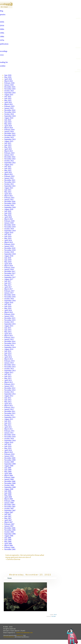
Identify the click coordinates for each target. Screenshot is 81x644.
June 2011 (8, 423)
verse (2, 55)
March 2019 (9, 242)
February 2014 (9, 361)
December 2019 (10, 225)
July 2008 (8, 491)
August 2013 (9, 373)
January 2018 (9, 270)
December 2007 (10, 505)
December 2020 (10, 202)
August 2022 (9, 165)
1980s (2, 37)
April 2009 (8, 474)
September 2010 (10, 441)
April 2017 (8, 287)
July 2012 (8, 398)
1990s (2, 33)
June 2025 (8, 99)
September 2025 (10, 93)
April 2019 (8, 240)
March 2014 (9, 359)
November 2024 (10, 112)
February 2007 (9, 524)
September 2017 (10, 277)
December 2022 (10, 157)
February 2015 (9, 338)
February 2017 (9, 291)
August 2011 (9, 419)
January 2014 (9, 363)
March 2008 (9, 499)
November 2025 (10, 89)
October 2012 (9, 392)
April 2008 (8, 497)
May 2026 (8, 77)
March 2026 (9, 81)
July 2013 (8, 374)
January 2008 (9, 503)
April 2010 (8, 450)
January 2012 (9, 409)
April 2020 (8, 217)
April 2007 (8, 520)
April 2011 (8, 427)
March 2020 (9, 219)
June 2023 (8, 145)
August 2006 (9, 536)
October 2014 (9, 345)
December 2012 (10, 388)
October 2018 (9, 252)
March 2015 (9, 336)
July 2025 (8, 97)
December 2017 (10, 271)
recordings (4, 51)
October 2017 (9, 275)
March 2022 (9, 174)
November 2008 (10, 483)
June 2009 (8, 470)
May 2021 (8, 192)
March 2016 (9, 312)
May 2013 (8, 378)
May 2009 (8, 472)
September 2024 (10, 116)
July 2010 (8, 444)
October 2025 (9, 91)
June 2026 (8, 75)
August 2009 (9, 466)
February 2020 (9, 221)
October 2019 (9, 229)
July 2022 (8, 167)
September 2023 (10, 139)
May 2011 (8, 425)
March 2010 (9, 452)
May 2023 (8, 147)
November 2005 (10, 549)
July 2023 (8, 143)
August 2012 (9, 396)
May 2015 (8, 332)
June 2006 (8, 540)
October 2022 (9, 161)
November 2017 (10, 273)
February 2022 (9, 176)
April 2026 (8, 79)
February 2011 (9, 431)
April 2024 (8, 126)
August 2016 (9, 303)
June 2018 (8, 260)
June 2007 (8, 516)
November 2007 (10, 507)
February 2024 (9, 130)
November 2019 (10, 227)
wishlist (3, 66)
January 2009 (9, 479)
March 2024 (9, 128)
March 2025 (9, 104)
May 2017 (8, 285)
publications (4, 44)
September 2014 (10, 347)
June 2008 (8, 493)
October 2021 (9, 184)
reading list (4, 62)
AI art (55, 615)
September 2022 (10, 163)
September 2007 (10, 511)
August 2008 (9, 489)
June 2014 (8, 353)
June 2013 (8, 376)
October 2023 (9, 137)
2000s (2, 29)
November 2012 (10, 390)
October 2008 (9, 485)
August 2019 (9, 233)
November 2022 (10, 159)
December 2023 (10, 133)
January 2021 (9, 200)
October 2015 (9, 322)
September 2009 (10, 464)
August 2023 (9, 141)
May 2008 (8, 495)
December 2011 (10, 411)
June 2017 (8, 283)
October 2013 (9, 369)
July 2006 (8, 538)
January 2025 (9, 108)
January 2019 (9, 246)
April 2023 (8, 149)
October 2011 (9, 415)
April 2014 (8, 357)
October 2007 (9, 509)
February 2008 (9, 501)
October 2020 (9, 205)
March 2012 (9, 406)
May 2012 (8, 402)
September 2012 (10, 394)
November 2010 (10, 437)
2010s (2, 26)
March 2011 (8, 429)
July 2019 (8, 235)
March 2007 (9, 522)
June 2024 (8, 122)
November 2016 (10, 297)
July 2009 (8, 468)
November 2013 (10, 367)
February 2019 (9, 244)
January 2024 (9, 132)
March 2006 (9, 545)
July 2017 (8, 281)
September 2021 (10, 186)
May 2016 (8, 308)
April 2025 (8, 102)
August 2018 (9, 256)
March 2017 (9, 289)
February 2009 (9, 477)
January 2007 (9, 526)
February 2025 (9, 106)
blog (2, 11)
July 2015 (8, 328)
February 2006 (9, 547)
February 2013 (9, 384)
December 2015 (10, 318)
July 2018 (8, 258)
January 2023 (9, 155)
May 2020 (8, 215)
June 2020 (8, 213)
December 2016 (10, 295)
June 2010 (8, 446)
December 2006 (10, 528)
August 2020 (9, 209)
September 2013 (10, 371)
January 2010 (9, 456)
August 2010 (9, 442)
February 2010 (9, 454)
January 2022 (9, 178)
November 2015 (10, 320)
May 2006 (8, 542)
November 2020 (10, 203)
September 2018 (10, 254)
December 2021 (10, 180)
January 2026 (9, 85)
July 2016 (8, 305)
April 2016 (8, 310)
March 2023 (9, 151)
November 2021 (10, 182)
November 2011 (10, 413)
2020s (2, 22)
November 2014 (10, 343)
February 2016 (9, 314)
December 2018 (10, 248)
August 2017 (9, 279)
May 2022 (8, 170)
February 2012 (9, 408)
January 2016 (9, 316)
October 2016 (9, 299)
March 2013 (9, 382)
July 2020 (8, 211)
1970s (2, 40)
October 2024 (9, 114)
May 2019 (8, 238)
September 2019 (10, 231)
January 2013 (9, 386)
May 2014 (8, 355)
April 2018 (8, 264)
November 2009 (10, 460)
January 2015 (9, 339)
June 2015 (8, 330)
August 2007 (9, 512)
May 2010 (8, 448)
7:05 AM (53, 616)
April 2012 (8, 404)
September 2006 (10, 534)
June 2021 (8, 190)
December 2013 (10, 365)
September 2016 (10, 301)
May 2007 (8, 518)
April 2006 (8, 544)
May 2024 (8, 124)
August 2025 (9, 95)
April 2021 (8, 194)
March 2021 (9, 196)
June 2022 (8, 168)
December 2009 (10, 458)
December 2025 (10, 87)
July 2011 (8, 421)
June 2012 (8, 400)
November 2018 (10, 250)
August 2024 (9, 118)
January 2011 (9, 433)
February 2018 (9, 268)
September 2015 (10, 324)
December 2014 (10, 341)
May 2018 (8, 262)
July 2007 (8, 514)
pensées (3, 15)
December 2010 (10, 435)
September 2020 (10, 207)
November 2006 (10, 530)
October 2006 (9, 532)
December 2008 (10, 481)
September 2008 (10, 487)
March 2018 (9, 266)
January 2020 (9, 223)
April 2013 (8, 380)
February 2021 (9, 198)
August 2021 (9, 188)
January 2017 (9, 293)
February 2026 (9, 83)
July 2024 (8, 120)
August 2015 (9, 326)
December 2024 (10, 110)
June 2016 (8, 306)
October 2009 (9, 462)
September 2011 (10, 417)
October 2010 (9, 439)
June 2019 (8, 236)
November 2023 (10, 135)
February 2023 (9, 153)
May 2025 (8, 100)
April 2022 (8, 172)
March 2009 (9, 476)
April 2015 (8, 334)
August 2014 (9, 349)
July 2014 (8, 351)
